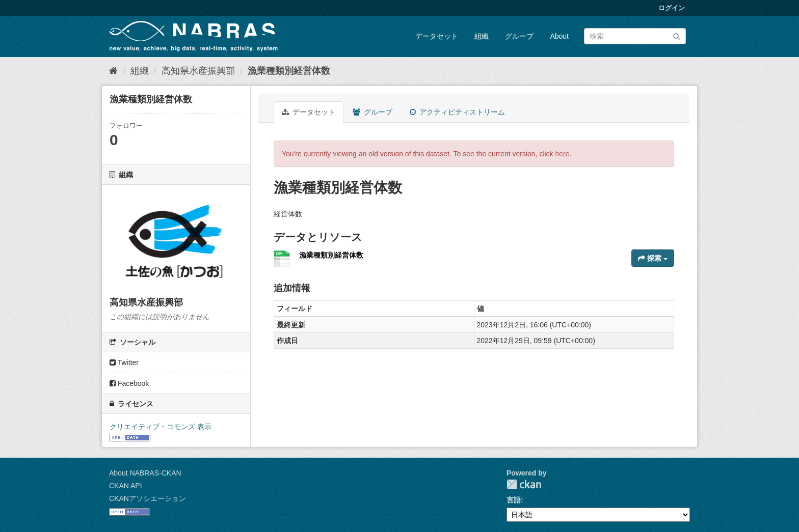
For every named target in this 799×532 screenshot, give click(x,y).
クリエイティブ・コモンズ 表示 (161, 427)
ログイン (672, 8)
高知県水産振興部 (198, 71)
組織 (482, 36)
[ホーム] (113, 71)
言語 (514, 500)
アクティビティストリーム (457, 112)
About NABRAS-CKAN (145, 473)
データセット (437, 36)
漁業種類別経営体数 (289, 71)
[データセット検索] (635, 36)
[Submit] (676, 35)
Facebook (129, 383)
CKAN (524, 484)
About (559, 36)
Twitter (124, 362)
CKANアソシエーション (148, 498)
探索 (653, 258)
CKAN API (126, 486)
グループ (519, 36)
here (563, 154)
